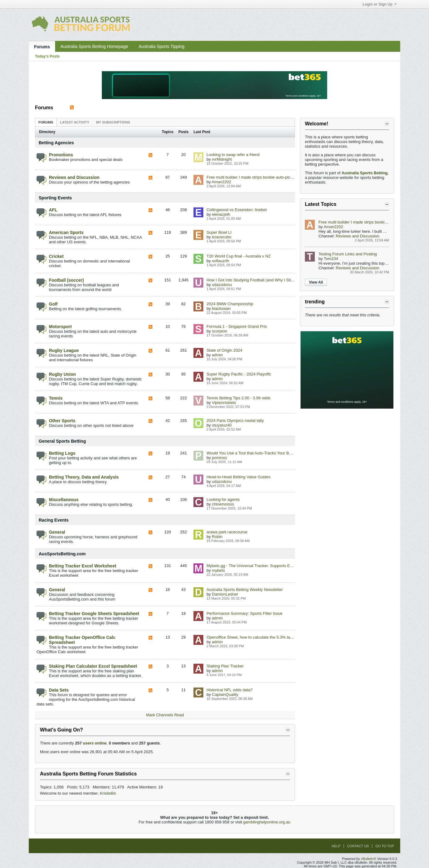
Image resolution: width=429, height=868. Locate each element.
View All (316, 282)
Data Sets (59, 690)
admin (217, 355)
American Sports (66, 232)
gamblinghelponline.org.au (267, 822)
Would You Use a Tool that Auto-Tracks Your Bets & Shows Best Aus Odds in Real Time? (286, 453)
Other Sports (62, 421)
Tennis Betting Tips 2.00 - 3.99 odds (238, 398)
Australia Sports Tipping (162, 46)
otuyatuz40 (222, 425)
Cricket (56, 256)
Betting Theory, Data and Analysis (84, 477)
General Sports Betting (62, 441)
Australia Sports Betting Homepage (94, 46)
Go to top (385, 846)
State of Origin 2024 (224, 350)
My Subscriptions (113, 122)
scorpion (220, 331)
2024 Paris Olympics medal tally (235, 421)
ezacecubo (222, 237)
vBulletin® (369, 859)
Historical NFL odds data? (230, 690)
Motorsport (60, 327)
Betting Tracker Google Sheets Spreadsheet (94, 614)
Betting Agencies (56, 143)
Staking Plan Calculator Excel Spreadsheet (93, 666)
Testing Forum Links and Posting (348, 254)
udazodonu (222, 285)
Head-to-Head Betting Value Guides (238, 477)
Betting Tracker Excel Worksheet (83, 566)
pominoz (220, 458)
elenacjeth (221, 214)
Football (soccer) (66, 280)
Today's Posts (47, 56)
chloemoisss (223, 504)
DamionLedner (225, 594)
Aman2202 (221, 182)
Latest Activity (75, 122)
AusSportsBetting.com (62, 554)
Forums (42, 47)
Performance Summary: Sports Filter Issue (245, 613)
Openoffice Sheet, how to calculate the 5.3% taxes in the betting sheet (269, 637)
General (57, 532)
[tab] (46, 122)
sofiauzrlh (221, 261)
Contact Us (358, 846)
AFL (53, 210)
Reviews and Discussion (74, 177)
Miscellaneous (64, 500)
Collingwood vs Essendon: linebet (236, 210)
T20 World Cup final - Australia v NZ (238, 256)
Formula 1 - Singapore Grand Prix (237, 326)
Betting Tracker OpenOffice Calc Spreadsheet (82, 640)
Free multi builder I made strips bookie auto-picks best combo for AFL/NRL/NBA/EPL (282, 177)
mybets (219, 570)
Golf (53, 304)
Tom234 (331, 259)
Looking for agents (223, 499)
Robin (217, 537)
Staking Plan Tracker (225, 666)
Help (336, 846)
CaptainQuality (225, 694)
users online (95, 743)
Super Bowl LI (219, 232)
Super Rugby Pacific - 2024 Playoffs (239, 374)
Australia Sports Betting (364, 173)
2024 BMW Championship (230, 304)
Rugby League (64, 350)
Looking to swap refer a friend (233, 155)
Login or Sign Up (379, 4)
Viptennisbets (224, 403)
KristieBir (108, 793)
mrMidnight (222, 159)
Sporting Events (55, 198)
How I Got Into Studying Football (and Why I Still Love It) (257, 280)
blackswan (221, 308)
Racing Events (54, 520)
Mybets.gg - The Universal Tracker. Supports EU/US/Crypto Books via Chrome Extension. (286, 566)
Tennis (56, 398)
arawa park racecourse (227, 532)
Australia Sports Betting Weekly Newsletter (245, 590)
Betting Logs (62, 453)
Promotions (61, 155)
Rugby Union (62, 374)
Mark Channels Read (165, 715)
